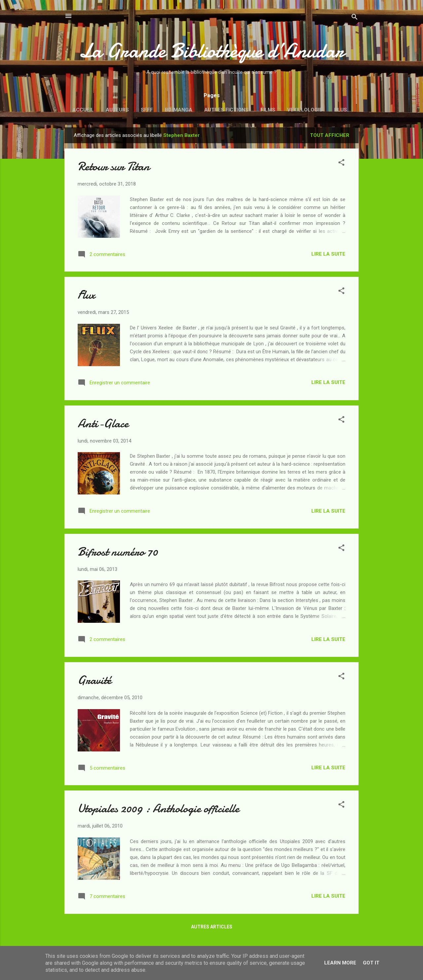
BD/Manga (179, 110)
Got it (371, 963)
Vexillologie (305, 110)
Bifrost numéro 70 (118, 553)
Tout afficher (330, 137)
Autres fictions (226, 110)
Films (268, 110)
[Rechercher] (355, 18)
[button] (341, 165)
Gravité (95, 682)
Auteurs (117, 110)
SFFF (147, 110)
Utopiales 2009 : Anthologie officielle (158, 810)
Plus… (343, 110)
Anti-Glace (103, 425)
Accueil (83, 110)
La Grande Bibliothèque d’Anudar (211, 51)
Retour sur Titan (114, 168)
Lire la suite (328, 255)
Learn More (340, 963)
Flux (86, 296)
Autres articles (212, 928)
